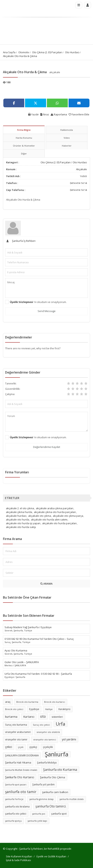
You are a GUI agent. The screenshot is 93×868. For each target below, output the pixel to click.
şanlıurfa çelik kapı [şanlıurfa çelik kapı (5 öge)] (37, 821)
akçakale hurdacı (16, 516)
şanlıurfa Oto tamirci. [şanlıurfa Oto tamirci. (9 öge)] (51, 806)
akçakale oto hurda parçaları (59, 523)
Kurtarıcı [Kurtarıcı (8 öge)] (29, 717)
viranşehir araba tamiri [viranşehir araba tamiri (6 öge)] (18, 732)
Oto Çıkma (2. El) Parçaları (47, 52)
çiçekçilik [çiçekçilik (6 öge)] (48, 747)
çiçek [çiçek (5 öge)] (21, 747)
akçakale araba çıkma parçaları (55, 508)
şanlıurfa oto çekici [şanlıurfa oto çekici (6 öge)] (16, 814)
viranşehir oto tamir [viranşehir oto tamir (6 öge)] (16, 740)
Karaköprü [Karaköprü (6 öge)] (64, 709)
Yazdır (33, 114)
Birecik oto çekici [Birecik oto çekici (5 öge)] (14, 709)
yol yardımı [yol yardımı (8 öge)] (69, 739)
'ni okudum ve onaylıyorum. (38, 302)
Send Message (47, 311)
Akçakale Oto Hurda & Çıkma (20, 56)
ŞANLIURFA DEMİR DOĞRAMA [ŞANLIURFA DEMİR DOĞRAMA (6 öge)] (22, 755)
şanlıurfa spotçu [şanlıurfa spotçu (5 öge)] (13, 821)
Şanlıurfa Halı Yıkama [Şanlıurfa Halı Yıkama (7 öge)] (18, 762)
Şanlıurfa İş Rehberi (20, 241)
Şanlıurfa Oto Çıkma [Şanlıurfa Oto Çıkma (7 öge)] (53, 777)
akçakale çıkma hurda (19, 512)
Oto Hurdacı (72, 52)
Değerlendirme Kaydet (47, 447)
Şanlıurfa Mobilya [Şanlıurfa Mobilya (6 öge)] (47, 763)
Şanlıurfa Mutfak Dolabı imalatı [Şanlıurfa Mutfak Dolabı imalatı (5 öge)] (21, 770)
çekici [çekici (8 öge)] (9, 747)
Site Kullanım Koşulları (19, 856)
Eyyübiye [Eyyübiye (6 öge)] (34, 709)
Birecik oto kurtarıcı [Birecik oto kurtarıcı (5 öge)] (55, 702)
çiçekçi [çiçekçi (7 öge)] (33, 747)
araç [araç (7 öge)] (8, 702)
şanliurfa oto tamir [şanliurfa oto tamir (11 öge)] (21, 792)
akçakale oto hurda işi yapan (23, 523)
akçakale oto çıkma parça (68, 516)
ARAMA (46, 584)
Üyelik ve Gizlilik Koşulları (51, 856)
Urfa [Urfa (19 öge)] (60, 724)
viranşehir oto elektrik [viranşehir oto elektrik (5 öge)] (48, 732)
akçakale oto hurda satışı (21, 527)
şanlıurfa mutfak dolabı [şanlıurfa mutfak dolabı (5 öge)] (72, 799)
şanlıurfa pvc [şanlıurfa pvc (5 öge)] (39, 814)
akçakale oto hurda (18, 519)
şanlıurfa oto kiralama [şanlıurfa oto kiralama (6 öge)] (17, 807)
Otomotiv (24, 52)
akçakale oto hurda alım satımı (49, 519)
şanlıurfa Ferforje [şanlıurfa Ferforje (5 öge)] (14, 799)
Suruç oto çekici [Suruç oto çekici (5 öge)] (41, 725)
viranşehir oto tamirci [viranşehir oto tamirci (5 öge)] (45, 740)
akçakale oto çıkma (40, 516)
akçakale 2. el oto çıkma (20, 508)
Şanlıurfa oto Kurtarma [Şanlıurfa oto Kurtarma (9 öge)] (60, 770)
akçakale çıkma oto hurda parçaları (55, 512)
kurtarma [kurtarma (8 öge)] (11, 717)
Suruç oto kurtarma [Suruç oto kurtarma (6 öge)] (16, 725)
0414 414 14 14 (78, 183)
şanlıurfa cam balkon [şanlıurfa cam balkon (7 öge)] (55, 792)
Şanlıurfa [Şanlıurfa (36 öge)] (57, 754)
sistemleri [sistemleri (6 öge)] (57, 717)
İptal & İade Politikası (18, 860)
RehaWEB (53, 849)
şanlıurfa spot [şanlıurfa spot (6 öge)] (59, 814)
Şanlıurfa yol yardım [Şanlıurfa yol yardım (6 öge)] (43, 784)
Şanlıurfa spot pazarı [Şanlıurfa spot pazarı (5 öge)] (16, 785)
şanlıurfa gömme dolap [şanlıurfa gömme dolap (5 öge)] (41, 799)
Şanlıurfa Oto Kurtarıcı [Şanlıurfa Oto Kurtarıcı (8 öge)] (20, 777)
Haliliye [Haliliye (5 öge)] (49, 709)
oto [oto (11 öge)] (43, 716)
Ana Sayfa (9, 52)
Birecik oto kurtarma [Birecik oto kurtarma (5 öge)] (27, 702)
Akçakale (81, 169)
